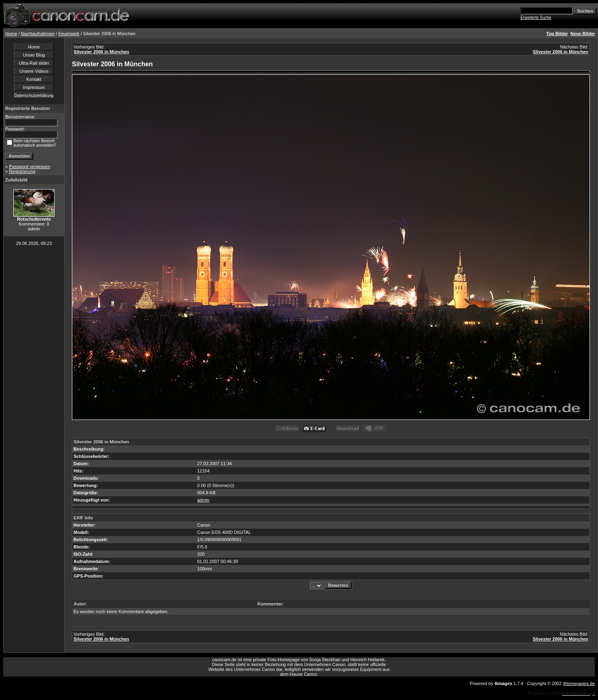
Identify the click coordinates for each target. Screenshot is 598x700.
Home (11, 34)
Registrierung (22, 171)
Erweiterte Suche (536, 18)
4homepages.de (579, 683)
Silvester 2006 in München (101, 52)
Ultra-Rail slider (34, 63)
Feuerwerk (69, 34)
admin (203, 500)
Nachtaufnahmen (38, 34)
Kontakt (34, 79)
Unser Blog (34, 55)
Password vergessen (29, 167)
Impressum (34, 87)
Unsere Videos (34, 71)
